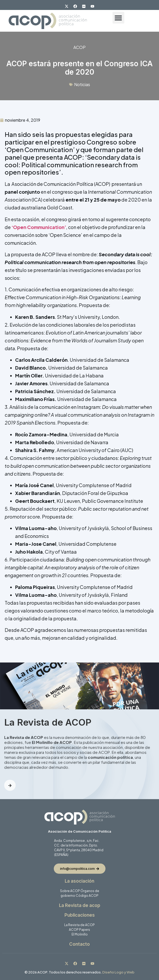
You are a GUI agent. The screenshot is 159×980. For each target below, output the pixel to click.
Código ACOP (87, 896)
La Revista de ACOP (79, 925)
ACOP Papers (79, 930)
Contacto (79, 944)
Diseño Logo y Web (118, 972)
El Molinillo (80, 934)
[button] (118, 18)
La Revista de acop (80, 905)
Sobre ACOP (70, 891)
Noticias (82, 84)
